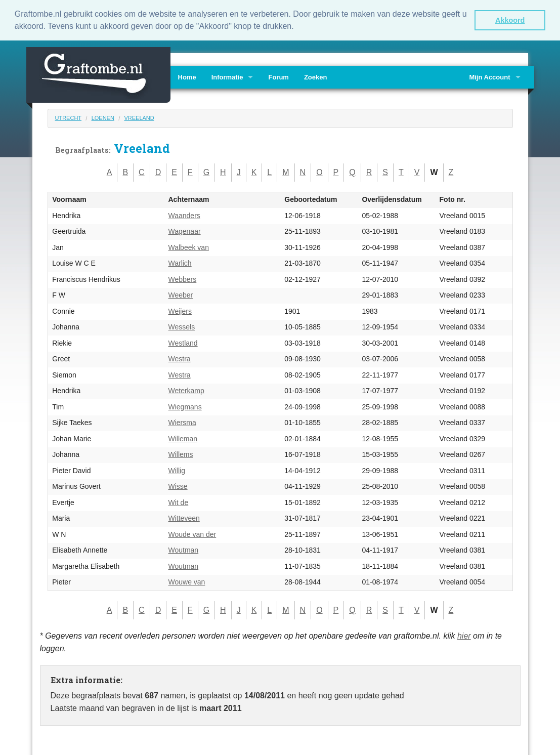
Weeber (181, 295)
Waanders (184, 215)
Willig (177, 470)
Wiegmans (185, 406)
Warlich (180, 263)
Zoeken (316, 77)
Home (187, 77)
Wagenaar (185, 231)
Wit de (179, 502)
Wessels (182, 327)
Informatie (227, 77)
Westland (183, 343)
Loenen (103, 117)
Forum (278, 77)
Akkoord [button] (510, 20)
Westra (180, 359)
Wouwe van (187, 582)
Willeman (183, 438)
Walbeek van (189, 247)
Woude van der (192, 534)
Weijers (180, 311)
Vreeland (139, 117)
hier (464, 635)
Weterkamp (186, 391)
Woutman (184, 550)
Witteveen (184, 518)
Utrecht (69, 117)
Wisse (178, 486)
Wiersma (182, 423)
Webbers (183, 279)
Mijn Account (489, 77)
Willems (181, 454)
